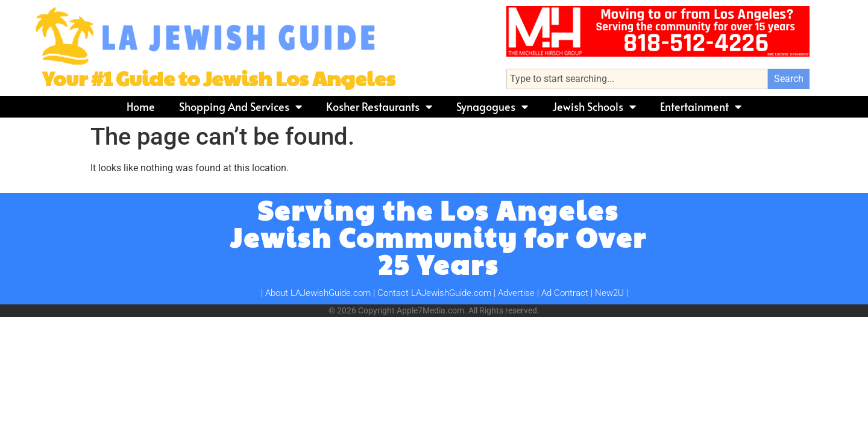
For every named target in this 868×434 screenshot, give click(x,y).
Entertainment (701, 107)
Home (141, 106)
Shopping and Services (241, 107)
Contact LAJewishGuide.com (434, 293)
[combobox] (637, 79)
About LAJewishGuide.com (318, 293)
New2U (609, 293)
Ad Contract (565, 293)
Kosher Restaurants (379, 107)
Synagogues (492, 107)
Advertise (516, 293)
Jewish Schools (594, 107)
